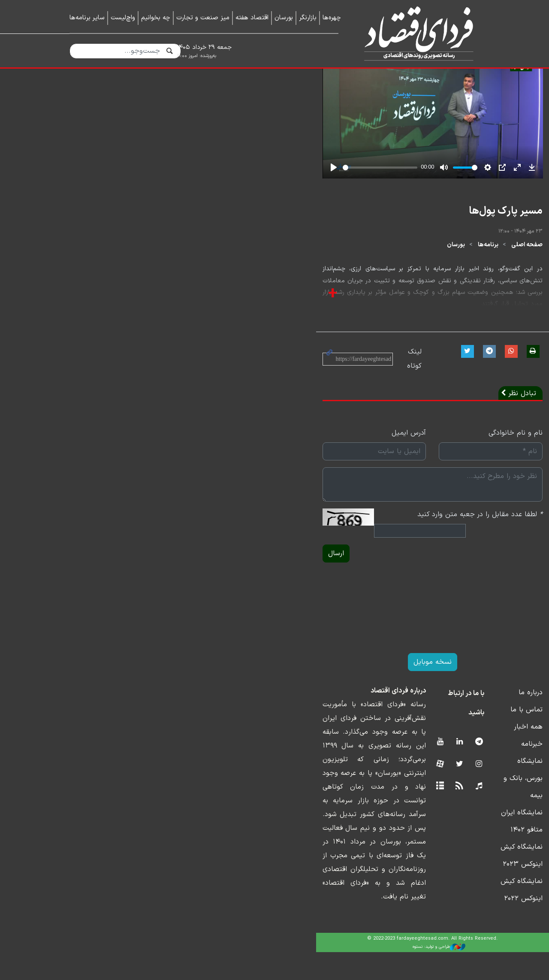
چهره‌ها (332, 18)
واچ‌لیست (123, 18)
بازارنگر (308, 18)
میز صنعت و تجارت (203, 18)
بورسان (284, 18)
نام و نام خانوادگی (452, 559)
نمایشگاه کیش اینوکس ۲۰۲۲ (438, 926)
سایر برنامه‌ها (87, 18)
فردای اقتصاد (415, 33)
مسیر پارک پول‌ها (443, 351)
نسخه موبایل (275, 776)
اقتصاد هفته (252, 18)
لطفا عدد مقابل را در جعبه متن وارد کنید (417, 640)
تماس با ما (463, 823)
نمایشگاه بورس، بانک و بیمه (439, 875)
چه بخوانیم (156, 18)
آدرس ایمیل (251, 559)
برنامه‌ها (425, 385)
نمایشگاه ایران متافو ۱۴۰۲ (441, 892)
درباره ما (468, 806)
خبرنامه (469, 858)
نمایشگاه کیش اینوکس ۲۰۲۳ (437, 909)
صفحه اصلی (464, 385)
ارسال (83, 667)
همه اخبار (465, 841)
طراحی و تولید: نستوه (281, 975)
